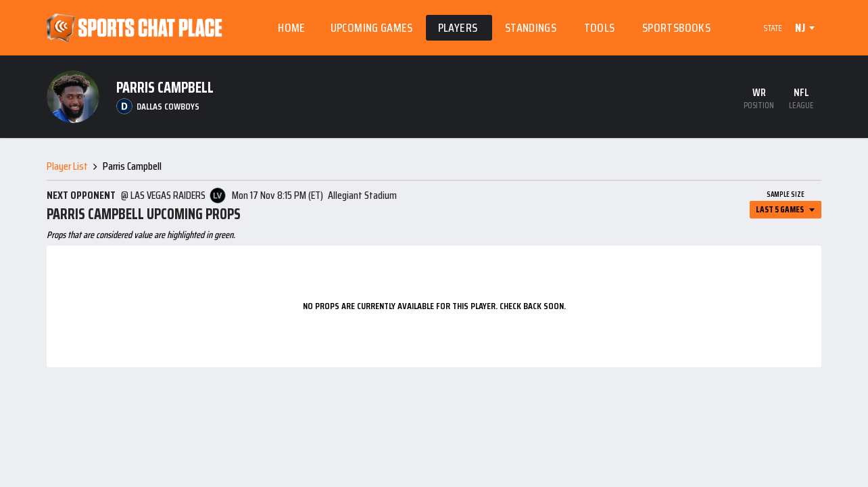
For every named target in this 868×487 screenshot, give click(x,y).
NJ (800, 28)
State (773, 28)
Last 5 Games (780, 209)
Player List (67, 166)
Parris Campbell (132, 166)
